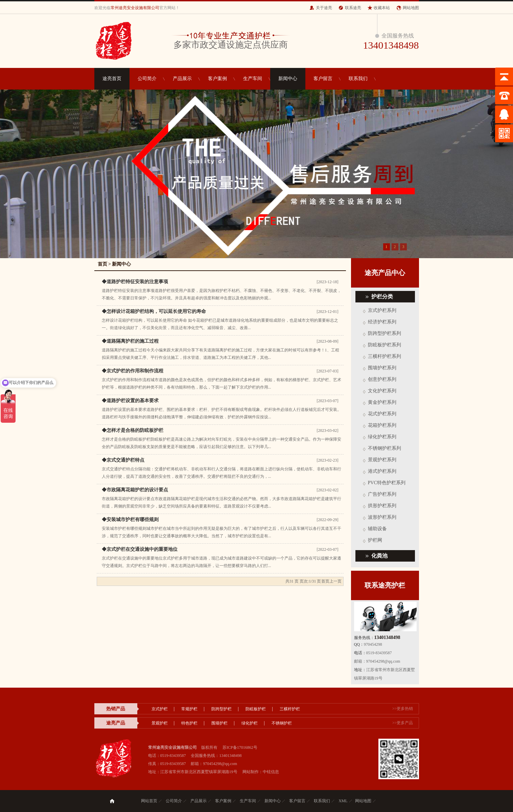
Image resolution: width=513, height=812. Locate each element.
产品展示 (182, 79)
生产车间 (253, 79)
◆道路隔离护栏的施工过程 (130, 341)
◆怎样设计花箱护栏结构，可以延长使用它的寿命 (154, 311)
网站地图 (411, 8)
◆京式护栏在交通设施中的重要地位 (140, 549)
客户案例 (217, 79)
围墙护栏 (219, 723)
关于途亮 (324, 8)
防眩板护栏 (256, 709)
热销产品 (116, 709)
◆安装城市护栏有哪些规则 (130, 520)
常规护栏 (189, 709)
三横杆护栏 (290, 709)
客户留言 (323, 79)
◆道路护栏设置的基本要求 (130, 401)
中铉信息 (271, 772)
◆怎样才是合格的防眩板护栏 (133, 430)
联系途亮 (353, 8)
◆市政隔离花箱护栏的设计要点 (135, 490)
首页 (102, 264)
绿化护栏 (250, 723)
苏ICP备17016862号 (240, 747)
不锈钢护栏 (282, 723)
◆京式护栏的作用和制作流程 (133, 371)
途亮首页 (112, 79)
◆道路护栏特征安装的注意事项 (135, 282)
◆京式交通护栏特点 (123, 460)
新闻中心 (288, 79)
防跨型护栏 (221, 709)
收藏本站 (382, 8)
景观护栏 (160, 723)
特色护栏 (189, 723)
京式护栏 (160, 709)
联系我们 (358, 79)
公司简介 (147, 79)
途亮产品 (116, 723)
